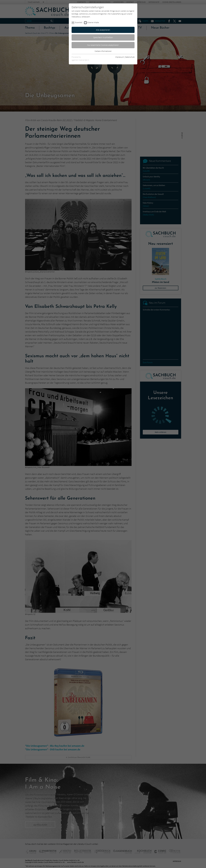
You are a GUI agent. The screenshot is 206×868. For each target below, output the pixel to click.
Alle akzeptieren (103, 30)
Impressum (120, 57)
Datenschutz (130, 57)
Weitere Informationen (103, 51)
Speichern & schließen (103, 37)
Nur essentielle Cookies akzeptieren (103, 45)
